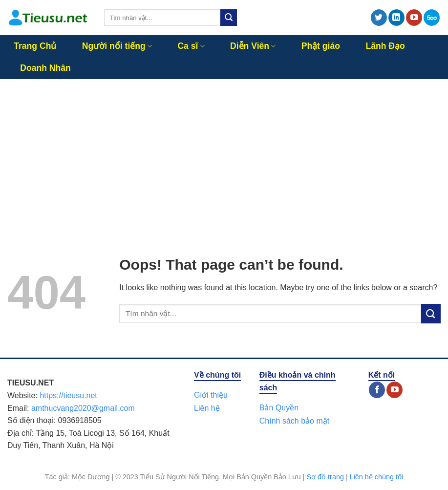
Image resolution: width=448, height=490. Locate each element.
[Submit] (229, 18)
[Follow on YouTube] (414, 18)
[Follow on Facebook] (377, 390)
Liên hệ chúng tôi (377, 477)
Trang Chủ (35, 46)
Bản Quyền (279, 408)
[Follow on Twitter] (379, 18)
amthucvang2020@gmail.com (83, 408)
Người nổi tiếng (117, 46)
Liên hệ (207, 408)
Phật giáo (321, 46)
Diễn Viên (253, 46)
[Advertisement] (224, 152)
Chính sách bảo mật (294, 421)
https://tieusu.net (68, 395)
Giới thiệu (211, 395)
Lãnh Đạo (385, 46)
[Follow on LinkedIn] (396, 18)
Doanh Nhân (45, 68)
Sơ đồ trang (325, 477)
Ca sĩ (191, 46)
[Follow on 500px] (432, 18)
